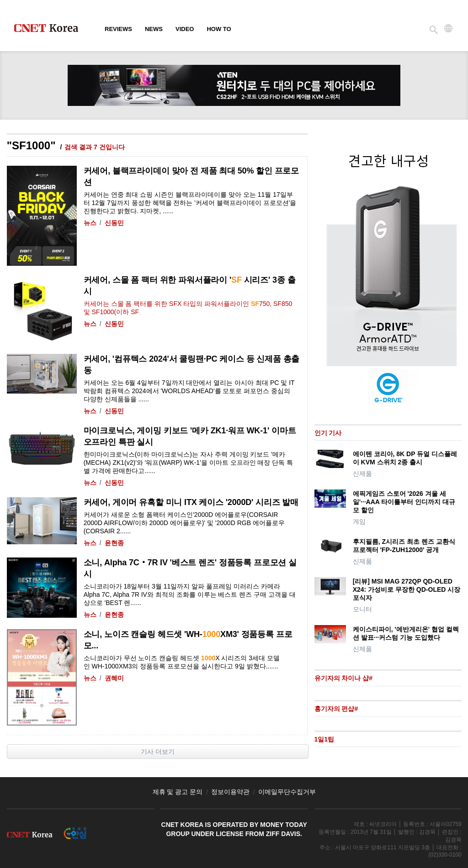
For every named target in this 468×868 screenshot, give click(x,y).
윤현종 (114, 543)
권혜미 (114, 678)
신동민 (114, 223)
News (154, 29)
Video (185, 29)
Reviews (118, 29)
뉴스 (90, 223)
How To (219, 29)
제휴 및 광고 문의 (178, 792)
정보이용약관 (230, 792)
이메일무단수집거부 (287, 792)
